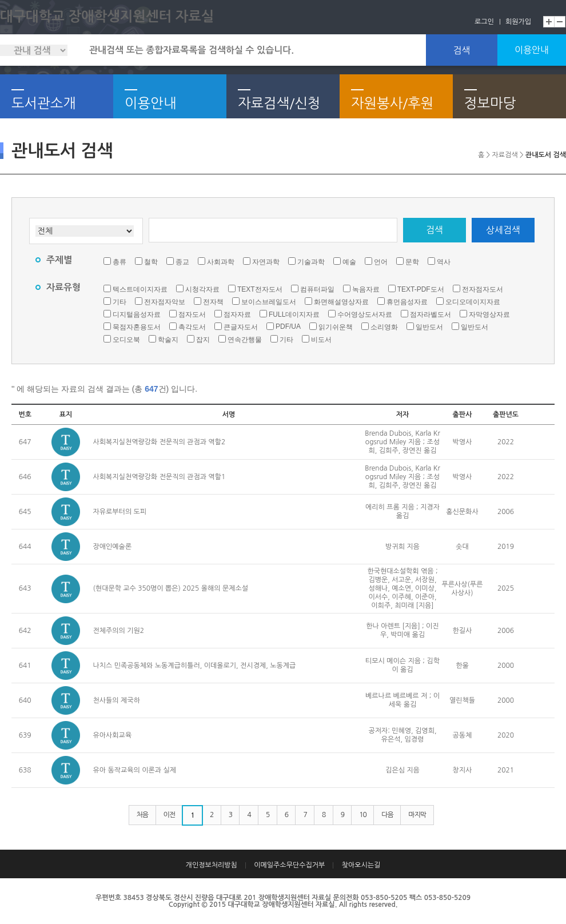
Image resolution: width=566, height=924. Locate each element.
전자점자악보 (165, 302)
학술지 (168, 340)
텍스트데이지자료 (140, 289)
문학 (412, 262)
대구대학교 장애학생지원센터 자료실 (107, 17)
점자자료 (237, 314)
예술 (349, 262)
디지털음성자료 (137, 314)
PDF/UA (288, 326)
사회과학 (221, 262)
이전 (170, 815)
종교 (182, 262)
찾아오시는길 (361, 865)
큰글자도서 (241, 327)
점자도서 (192, 314)
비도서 (321, 340)
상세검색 (503, 230)
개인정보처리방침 (212, 865)
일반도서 (429, 327)
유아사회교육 (113, 735)
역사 (444, 262)
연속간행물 (245, 340)
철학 (151, 262)
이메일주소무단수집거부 (289, 865)
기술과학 (311, 262)
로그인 (484, 22)
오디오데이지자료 (473, 302)
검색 (461, 50)
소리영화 (384, 327)
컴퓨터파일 (317, 289)
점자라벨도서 (431, 314)
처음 (143, 815)
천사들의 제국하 (117, 700)
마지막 (417, 815)
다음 (387, 815)
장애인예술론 (113, 547)
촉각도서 (192, 327)
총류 (119, 262)
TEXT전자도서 (260, 289)
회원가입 (518, 22)
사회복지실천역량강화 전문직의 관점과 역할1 (160, 477)
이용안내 (532, 50)
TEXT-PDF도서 (421, 289)
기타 (119, 302)
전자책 (213, 302)
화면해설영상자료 (341, 302)
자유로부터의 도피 (120, 512)
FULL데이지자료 (294, 314)
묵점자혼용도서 (137, 327)
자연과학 (266, 262)
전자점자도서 (483, 289)
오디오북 (126, 340)
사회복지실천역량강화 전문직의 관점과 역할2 (160, 442)
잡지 (203, 340)
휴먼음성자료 (407, 302)
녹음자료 (366, 289)
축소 (560, 22)
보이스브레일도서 (269, 302)
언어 (381, 262)
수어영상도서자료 (365, 314)
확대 (549, 22)
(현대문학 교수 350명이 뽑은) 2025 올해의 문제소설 (171, 588)
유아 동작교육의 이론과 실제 (135, 770)
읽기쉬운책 (336, 327)
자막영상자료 (489, 314)
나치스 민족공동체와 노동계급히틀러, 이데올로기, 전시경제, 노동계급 (195, 666)
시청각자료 (202, 289)
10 (363, 815)
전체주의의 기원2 (119, 631)
